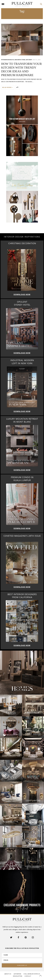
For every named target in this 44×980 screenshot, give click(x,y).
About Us (8, 974)
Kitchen (29, 60)
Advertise (17, 974)
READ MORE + (8, 87)
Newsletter (18, 976)
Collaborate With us (32, 974)
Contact (28, 976)
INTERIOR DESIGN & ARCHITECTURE (13, 60)
